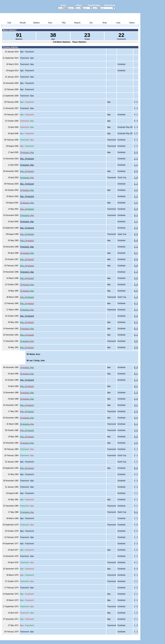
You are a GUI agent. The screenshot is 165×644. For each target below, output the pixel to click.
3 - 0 (136, 266)
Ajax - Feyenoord (27, 159)
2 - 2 (136, 228)
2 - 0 (136, 171)
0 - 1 (136, 253)
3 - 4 (136, 209)
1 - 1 (136, 159)
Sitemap (126, 638)
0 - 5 (136, 291)
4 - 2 (136, 437)
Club (9, 23)
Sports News (110, 5)
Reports (77, 23)
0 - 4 (136, 367)
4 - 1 (136, 303)
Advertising (97, 638)
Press (107, 638)
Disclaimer (115, 638)
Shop (105, 23)
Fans (50, 23)
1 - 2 (136, 190)
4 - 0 (136, 259)
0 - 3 (136, 329)
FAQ (64, 23)
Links (118, 23)
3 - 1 (136, 215)
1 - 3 (136, 399)
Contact (134, 638)
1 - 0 (136, 178)
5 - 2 (136, 322)
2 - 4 (136, 285)
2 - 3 (136, 152)
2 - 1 (136, 310)
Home (63, 5)
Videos (79, 5)
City (91, 23)
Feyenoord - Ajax (27, 165)
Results (23, 23)
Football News (94, 5)
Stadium (36, 23)
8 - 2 (136, 468)
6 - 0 (136, 240)
